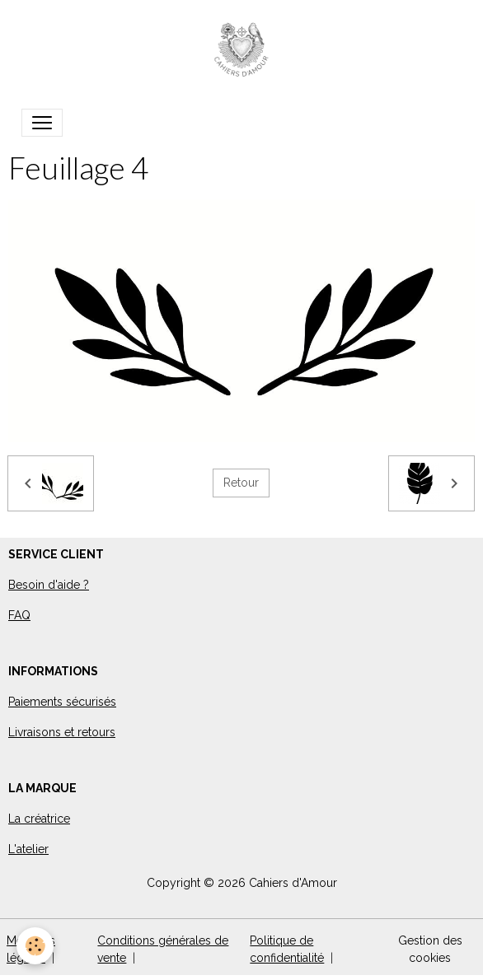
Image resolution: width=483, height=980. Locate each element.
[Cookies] (35, 946)
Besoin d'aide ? (49, 585)
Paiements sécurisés (62, 702)
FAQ (19, 615)
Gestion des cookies (430, 949)
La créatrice (39, 819)
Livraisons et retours (62, 732)
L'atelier (28, 849)
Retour (241, 483)
